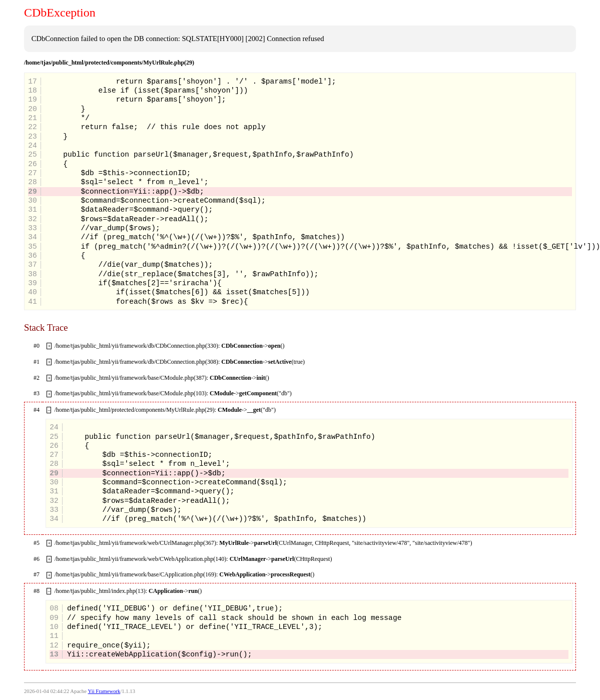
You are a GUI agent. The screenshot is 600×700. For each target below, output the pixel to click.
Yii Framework (104, 691)
